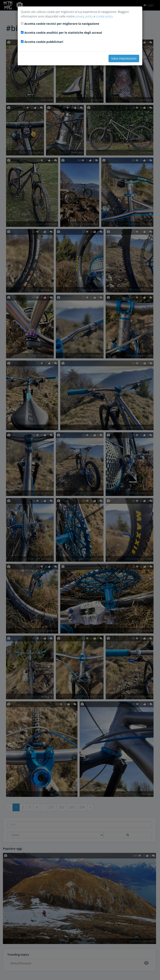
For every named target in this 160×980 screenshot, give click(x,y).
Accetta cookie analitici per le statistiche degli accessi (63, 33)
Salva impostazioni (124, 58)
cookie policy (104, 16)
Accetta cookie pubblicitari (44, 42)
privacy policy (84, 16)
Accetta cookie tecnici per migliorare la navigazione (62, 24)
